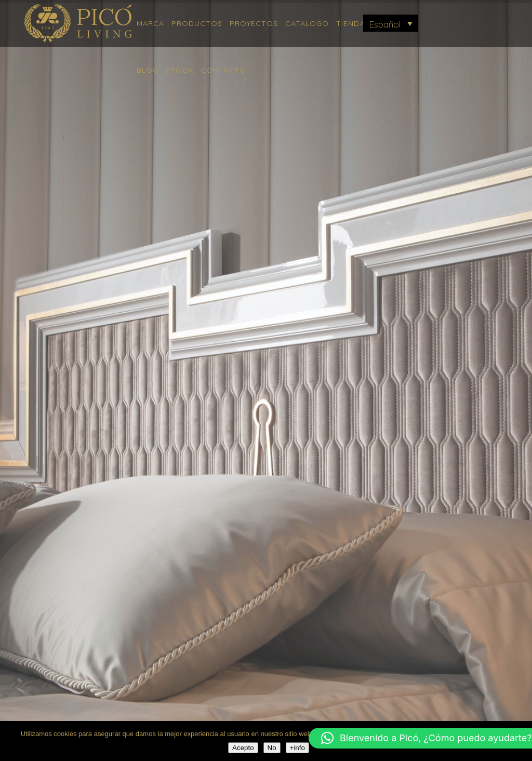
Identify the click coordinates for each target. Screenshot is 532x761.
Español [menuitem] (385, 24)
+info (297, 748)
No (272, 748)
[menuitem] (391, 23)
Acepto (243, 748)
